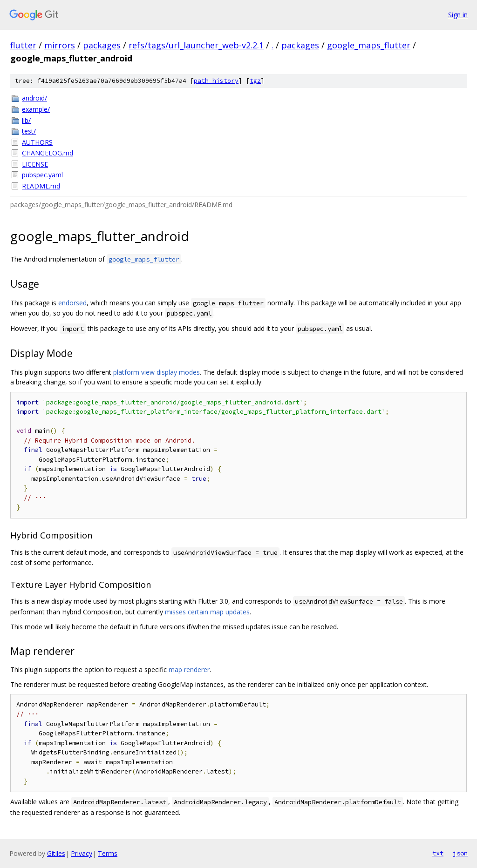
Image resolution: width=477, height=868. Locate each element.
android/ (34, 98)
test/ (29, 131)
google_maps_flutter (369, 45)
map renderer (189, 670)
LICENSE (35, 164)
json (460, 853)
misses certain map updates (207, 612)
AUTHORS (37, 142)
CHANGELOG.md (48, 153)
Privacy (82, 853)
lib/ (26, 120)
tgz (255, 81)
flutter (23, 45)
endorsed (72, 303)
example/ (36, 109)
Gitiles (56, 853)
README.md (41, 186)
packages (102, 45)
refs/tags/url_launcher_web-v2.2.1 (196, 45)
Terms (108, 853)
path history (216, 81)
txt (438, 853)
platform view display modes (157, 372)
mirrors (60, 45)
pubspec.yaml (42, 175)
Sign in (458, 15)
